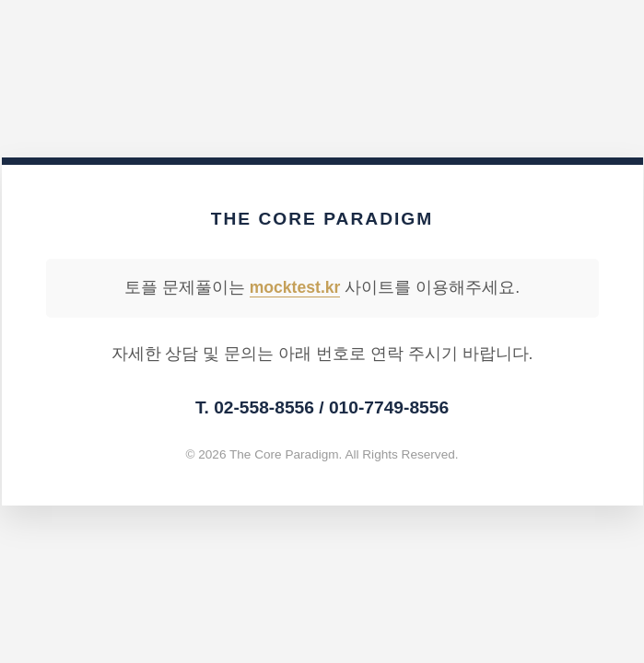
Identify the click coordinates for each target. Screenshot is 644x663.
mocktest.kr (295, 287)
